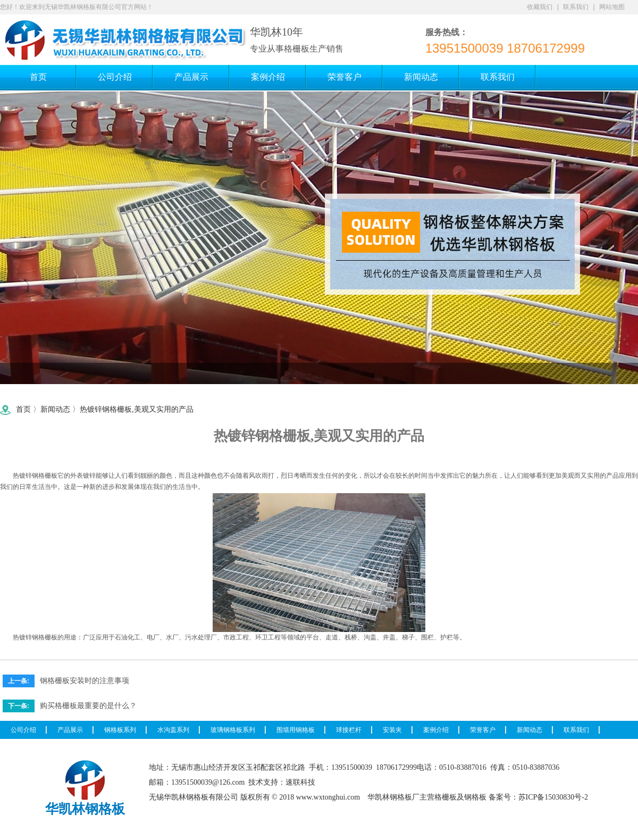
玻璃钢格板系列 (233, 730)
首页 (23, 409)
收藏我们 (540, 7)
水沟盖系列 (173, 730)
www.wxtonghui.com (328, 797)
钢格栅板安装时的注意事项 (85, 680)
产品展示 (70, 730)
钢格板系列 (120, 730)
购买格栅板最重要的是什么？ (88, 705)
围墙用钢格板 (296, 730)
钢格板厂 (405, 797)
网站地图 (612, 7)
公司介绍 (23, 730)
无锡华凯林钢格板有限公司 (194, 797)
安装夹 (392, 730)
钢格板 (475, 797)
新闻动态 (55, 409)
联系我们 (576, 7)
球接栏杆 (349, 730)
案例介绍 (436, 730)
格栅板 (48, 476)
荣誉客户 (483, 730)
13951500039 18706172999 (505, 48)
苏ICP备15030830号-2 (553, 797)
